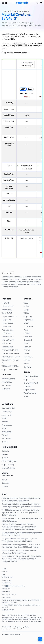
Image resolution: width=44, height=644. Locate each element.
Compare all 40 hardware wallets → (15, 53)
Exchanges (6, 389)
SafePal (26, 306)
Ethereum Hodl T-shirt (10, 350)
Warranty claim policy (9, 594)
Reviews (5, 455)
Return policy (6, 592)
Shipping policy (7, 589)
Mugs (4, 428)
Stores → (28, 372)
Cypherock (28, 340)
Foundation (28, 357)
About (4, 569)
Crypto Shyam (29, 390)
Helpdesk (5, 451)
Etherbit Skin (6, 343)
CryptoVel (27, 386)
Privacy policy (6, 580)
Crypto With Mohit (31, 383)
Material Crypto (8, 34)
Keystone (27, 367)
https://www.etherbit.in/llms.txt (12, 629)
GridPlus (27, 360)
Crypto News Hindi (31, 376)
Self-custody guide (9, 461)
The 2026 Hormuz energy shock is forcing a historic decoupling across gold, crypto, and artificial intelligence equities (21, 559)
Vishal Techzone (30, 393)
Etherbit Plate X (8, 337)
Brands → (28, 299)
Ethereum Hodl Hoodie (10, 354)
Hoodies (5, 422)
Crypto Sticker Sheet (10, 370)
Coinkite (27, 333)
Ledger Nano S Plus (9, 317)
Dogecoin (5, 483)
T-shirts (5, 435)
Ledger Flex (6, 320)
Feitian (26, 354)
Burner (26, 330)
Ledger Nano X (7, 323)
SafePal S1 (22, 34)
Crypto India (28, 380)
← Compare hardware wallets (15, 11)
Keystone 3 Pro (8, 306)
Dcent (26, 343)
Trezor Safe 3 (7, 310)
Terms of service (7, 577)
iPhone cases (7, 425)
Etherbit (27, 350)
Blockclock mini (7, 330)
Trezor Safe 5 (7, 313)
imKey (26, 364)
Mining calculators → (9, 474)
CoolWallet (28, 337)
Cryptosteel (28, 320)
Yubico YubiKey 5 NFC (10, 366)
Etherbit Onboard (8, 468)
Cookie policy (6, 583)
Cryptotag (28, 317)
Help (3, 574)
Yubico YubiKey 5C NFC (11, 357)
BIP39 (27, 116)
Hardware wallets (8, 379)
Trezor (26, 303)
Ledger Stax (6, 327)
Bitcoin (4, 480)
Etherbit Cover (7, 347)
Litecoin (5, 487)
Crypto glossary (8, 465)
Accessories (6, 415)
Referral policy (6, 597)
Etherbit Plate (7, 333)
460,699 (11, 610)
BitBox (26, 323)
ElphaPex (27, 347)
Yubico (26, 313)
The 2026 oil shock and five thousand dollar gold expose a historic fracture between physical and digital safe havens (20, 513)
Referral (5, 458)
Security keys (7, 382)
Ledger (26, 310)
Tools (4, 418)
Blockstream (28, 327)
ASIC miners (6, 386)
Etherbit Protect (8, 340)
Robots (4, 442)
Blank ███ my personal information (13, 586)
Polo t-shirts (6, 432)
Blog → (5, 494)
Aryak (26, 396)
